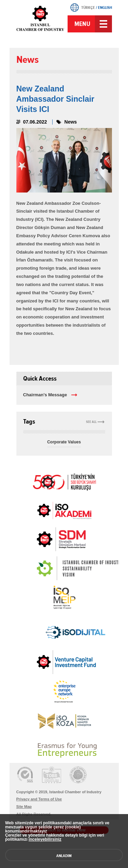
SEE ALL (91, 422)
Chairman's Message (45, 395)
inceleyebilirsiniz (45, 839)
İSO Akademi (64, 510)
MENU (82, 24)
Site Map (24, 807)
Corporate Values (64, 442)
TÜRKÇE (88, 8)
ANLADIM (64, 856)
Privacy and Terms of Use (39, 799)
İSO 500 (64, 481)
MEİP (64, 597)
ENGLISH (105, 8)
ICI (40, 23)
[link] (48, 539)
